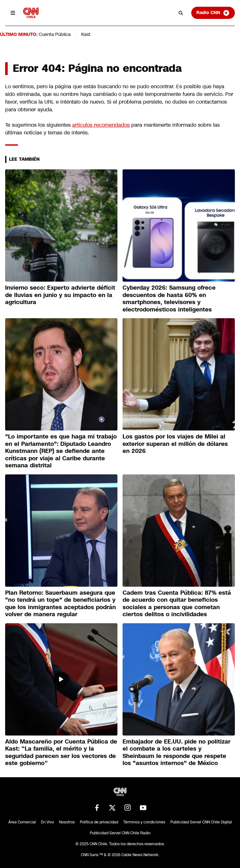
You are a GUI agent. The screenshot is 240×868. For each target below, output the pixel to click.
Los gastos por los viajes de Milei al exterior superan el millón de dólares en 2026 (175, 444)
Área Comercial (22, 822)
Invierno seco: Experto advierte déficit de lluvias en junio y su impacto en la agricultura (60, 295)
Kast (86, 34)
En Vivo (47, 822)
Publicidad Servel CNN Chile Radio (120, 833)
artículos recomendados (101, 125)
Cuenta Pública (55, 34)
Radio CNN (213, 13)
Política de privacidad (99, 822)
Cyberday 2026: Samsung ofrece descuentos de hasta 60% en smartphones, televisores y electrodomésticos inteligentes (169, 299)
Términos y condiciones (144, 822)
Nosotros (67, 822)
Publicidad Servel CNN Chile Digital (201, 822)
